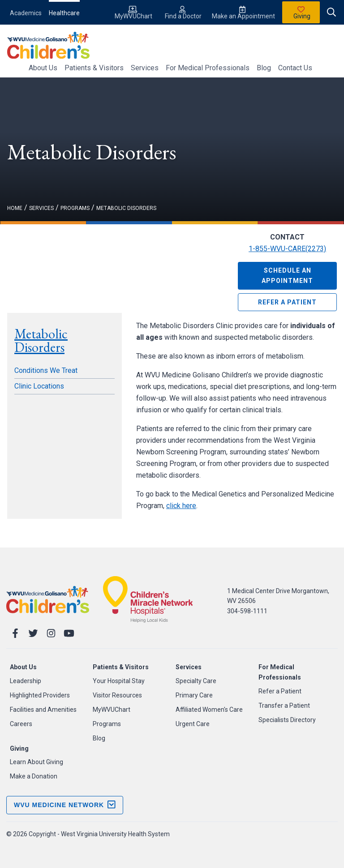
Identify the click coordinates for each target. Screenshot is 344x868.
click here (181, 506)
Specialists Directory (287, 720)
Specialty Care (196, 681)
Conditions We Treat (46, 370)
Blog (264, 68)
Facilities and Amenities (43, 710)
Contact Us (295, 68)
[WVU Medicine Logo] (48, 45)
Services (145, 68)
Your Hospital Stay (119, 681)
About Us (43, 68)
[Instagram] (51, 633)
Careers (21, 724)
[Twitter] (33, 633)
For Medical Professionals (208, 68)
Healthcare (64, 13)
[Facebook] (15, 633)
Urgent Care (193, 724)
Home (15, 208)
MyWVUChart (112, 710)
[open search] (331, 12)
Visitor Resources (117, 695)
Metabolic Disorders (126, 208)
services (41, 208)
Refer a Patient (280, 691)
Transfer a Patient (284, 706)
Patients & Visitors (94, 68)
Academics (26, 13)
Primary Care (194, 695)
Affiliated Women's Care (209, 710)
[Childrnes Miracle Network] (148, 620)
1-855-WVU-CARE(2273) (287, 249)
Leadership (26, 681)
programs (75, 208)
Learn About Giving (37, 762)
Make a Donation (34, 776)
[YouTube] (69, 633)
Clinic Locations (39, 386)
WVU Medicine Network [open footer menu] (65, 804)
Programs (107, 724)
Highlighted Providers (40, 695)
